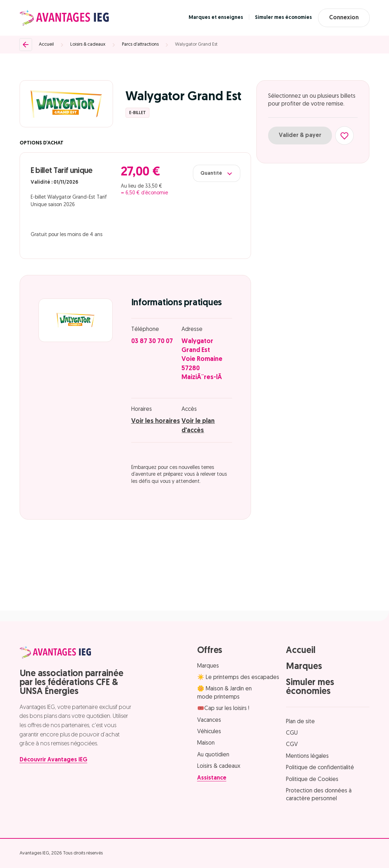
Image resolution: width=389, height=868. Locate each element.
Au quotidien (213, 755)
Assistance (212, 778)
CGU (292, 733)
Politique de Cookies (312, 780)
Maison (206, 743)
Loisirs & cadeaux (88, 44)
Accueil (46, 44)
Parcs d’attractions (140, 44)
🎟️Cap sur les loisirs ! (223, 709)
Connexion (344, 18)
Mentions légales (307, 756)
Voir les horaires (156, 421)
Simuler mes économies (283, 18)
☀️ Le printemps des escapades (238, 678)
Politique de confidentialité (320, 768)
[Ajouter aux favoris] (344, 136)
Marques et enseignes (216, 18)
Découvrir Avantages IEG (53, 760)
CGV (292, 745)
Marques (208, 666)
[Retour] (26, 45)
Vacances (209, 720)
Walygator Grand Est (196, 44)
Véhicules (209, 732)
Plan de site (300, 722)
